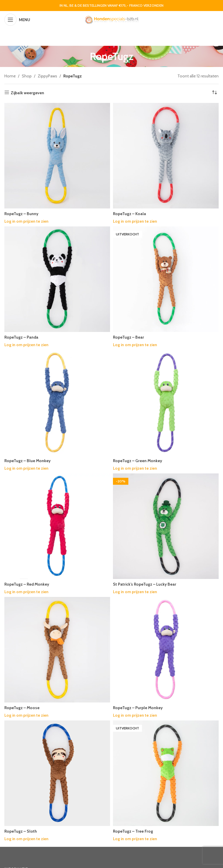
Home (10, 76)
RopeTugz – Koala (130, 214)
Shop (27, 76)
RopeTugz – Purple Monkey (138, 708)
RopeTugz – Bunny (21, 214)
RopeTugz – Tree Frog (133, 831)
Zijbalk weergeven (27, 93)
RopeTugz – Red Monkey (27, 584)
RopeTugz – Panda (21, 337)
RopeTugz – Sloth (21, 831)
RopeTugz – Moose (22, 708)
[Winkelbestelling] (214, 93)
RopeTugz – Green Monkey (138, 461)
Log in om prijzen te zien (27, 221)
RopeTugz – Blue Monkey (28, 461)
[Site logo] (111, 19)
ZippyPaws (47, 76)
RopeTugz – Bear (129, 337)
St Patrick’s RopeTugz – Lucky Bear (145, 584)
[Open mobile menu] (17, 20)
